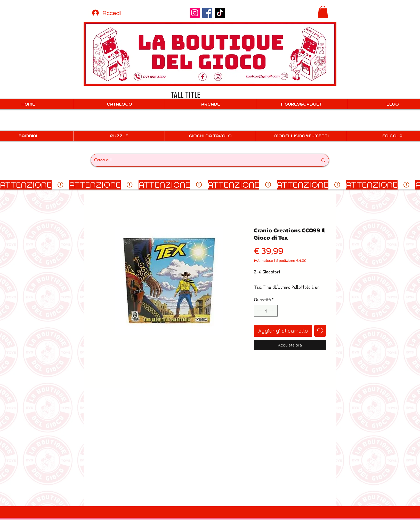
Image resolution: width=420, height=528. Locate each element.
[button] (323, 12)
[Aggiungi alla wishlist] (320, 331)
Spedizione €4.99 (291, 260)
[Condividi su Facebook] (257, 369)
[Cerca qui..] (202, 160)
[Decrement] (259, 311)
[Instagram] (195, 13)
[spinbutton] (266, 311)
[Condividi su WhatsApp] (267, 369)
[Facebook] (207, 13)
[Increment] (272, 311)
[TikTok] (220, 13)
